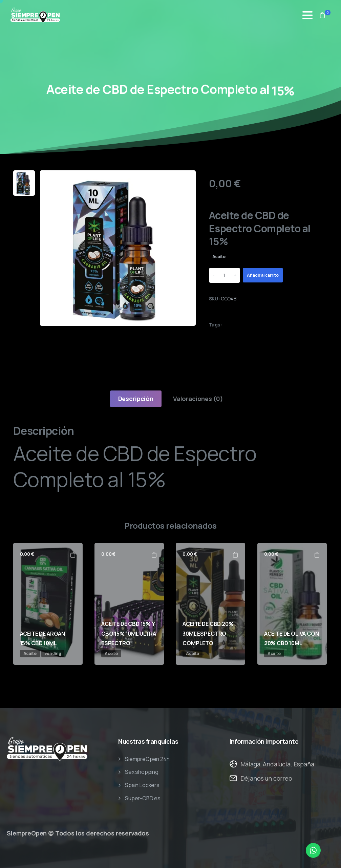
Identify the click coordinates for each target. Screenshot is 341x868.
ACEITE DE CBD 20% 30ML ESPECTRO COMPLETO (208, 634)
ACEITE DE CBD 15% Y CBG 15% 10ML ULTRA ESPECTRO (129, 634)
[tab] (136, 399)
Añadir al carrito (263, 275)
